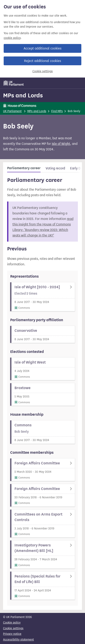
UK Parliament (12, 111)
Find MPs (57, 111)
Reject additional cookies (42, 61)
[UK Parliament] (14, 83)
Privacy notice (12, 634)
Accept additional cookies (42, 48)
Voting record (55, 168)
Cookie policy (12, 623)
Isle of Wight (61, 144)
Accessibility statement (18, 640)
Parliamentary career (24, 168)
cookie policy (12, 38)
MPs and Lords (23, 95)
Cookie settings (43, 71)
